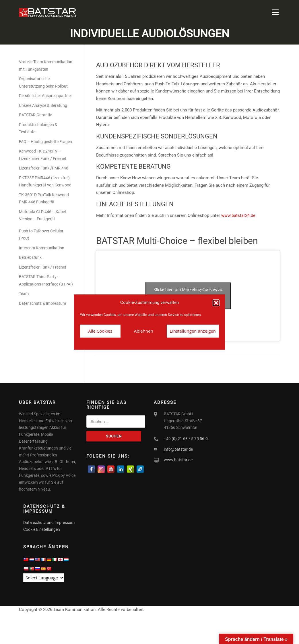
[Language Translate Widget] (44, 578)
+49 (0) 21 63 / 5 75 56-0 (186, 439)
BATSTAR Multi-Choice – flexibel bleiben (177, 241)
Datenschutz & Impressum (42, 304)
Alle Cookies (100, 331)
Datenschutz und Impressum (49, 523)
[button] (216, 303)
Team (24, 294)
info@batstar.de (178, 450)
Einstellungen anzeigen (193, 331)
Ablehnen (144, 331)
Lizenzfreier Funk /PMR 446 (44, 169)
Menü (275, 12)
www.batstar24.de (238, 216)
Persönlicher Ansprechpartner (45, 97)
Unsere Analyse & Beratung (43, 106)
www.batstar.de (178, 460)
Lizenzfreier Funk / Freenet (43, 268)
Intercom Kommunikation (42, 248)
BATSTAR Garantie (35, 116)
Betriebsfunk (30, 258)
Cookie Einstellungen (42, 530)
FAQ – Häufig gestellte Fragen (45, 142)
